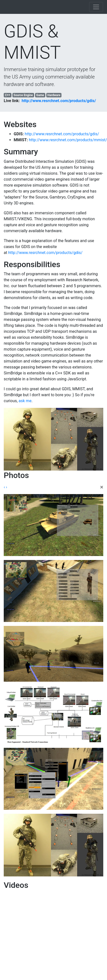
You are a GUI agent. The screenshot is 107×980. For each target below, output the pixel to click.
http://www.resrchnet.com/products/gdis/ (59, 101)
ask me (25, 401)
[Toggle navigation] (96, 7)
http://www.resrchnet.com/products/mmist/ (68, 140)
